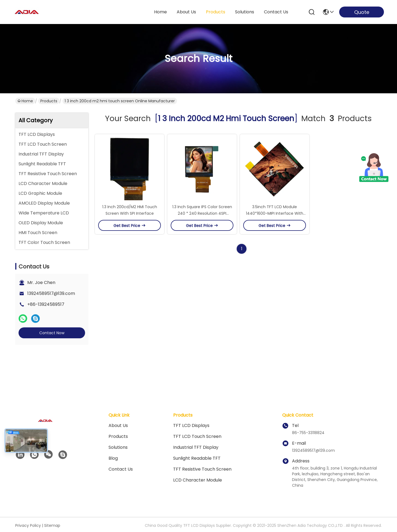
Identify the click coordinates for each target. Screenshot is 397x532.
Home (160, 12)
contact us (276, 12)
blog (113, 458)
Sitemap (52, 525)
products (216, 12)
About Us (118, 425)
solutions (245, 12)
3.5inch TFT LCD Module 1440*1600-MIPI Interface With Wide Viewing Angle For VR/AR (275, 213)
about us (186, 12)
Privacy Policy (28, 525)
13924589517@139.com (51, 293)
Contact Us (121, 469)
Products (49, 101)
